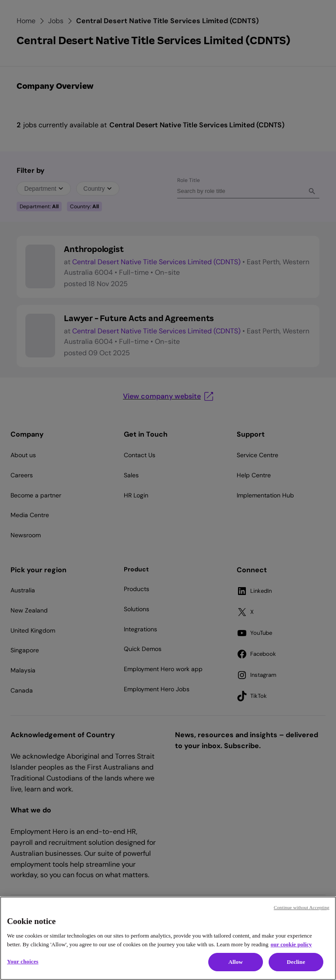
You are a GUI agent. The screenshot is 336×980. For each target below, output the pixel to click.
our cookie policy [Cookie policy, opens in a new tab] (291, 944)
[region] (168, 938)
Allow (236, 962)
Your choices (23, 961)
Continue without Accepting (302, 907)
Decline (296, 962)
